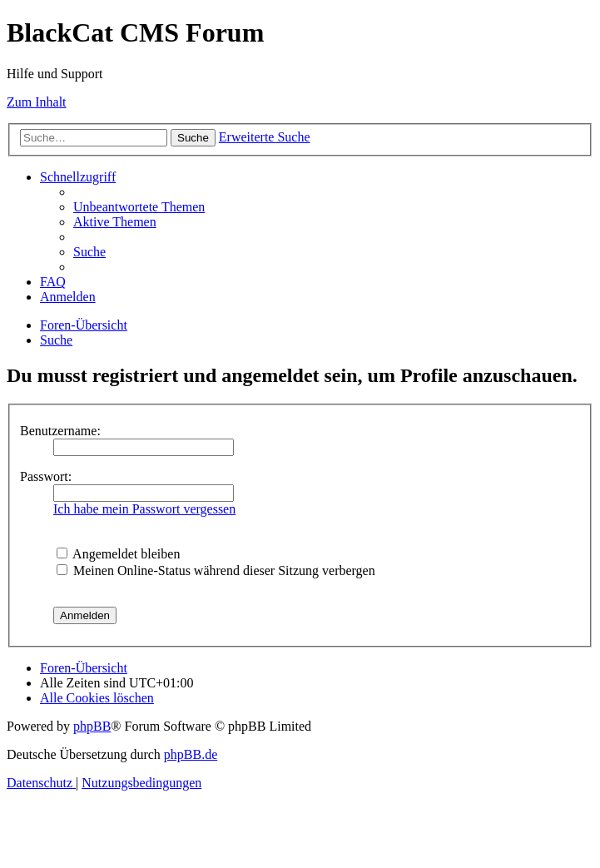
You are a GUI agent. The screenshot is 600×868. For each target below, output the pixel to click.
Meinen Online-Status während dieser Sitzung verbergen (216, 570)
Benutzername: (60, 431)
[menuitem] (139, 207)
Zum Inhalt (37, 102)
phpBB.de (191, 754)
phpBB (92, 726)
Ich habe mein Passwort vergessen (144, 509)
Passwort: (46, 476)
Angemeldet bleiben (118, 554)
